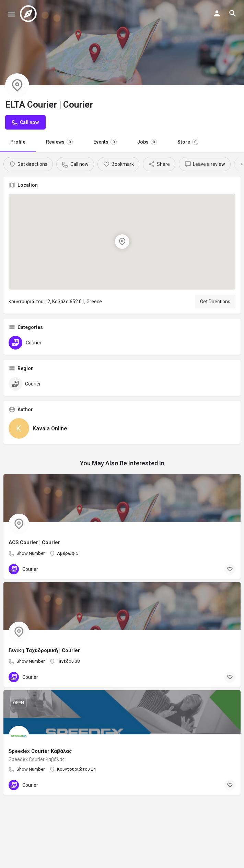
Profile (18, 142)
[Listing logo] (17, 85)
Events (105, 142)
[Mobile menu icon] (12, 14)
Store (188, 142)
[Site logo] (29, 14)
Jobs (147, 142)
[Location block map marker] (122, 242)
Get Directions (215, 302)
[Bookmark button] (230, 569)
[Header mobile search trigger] (233, 13)
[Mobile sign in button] (217, 13)
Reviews (59, 142)
